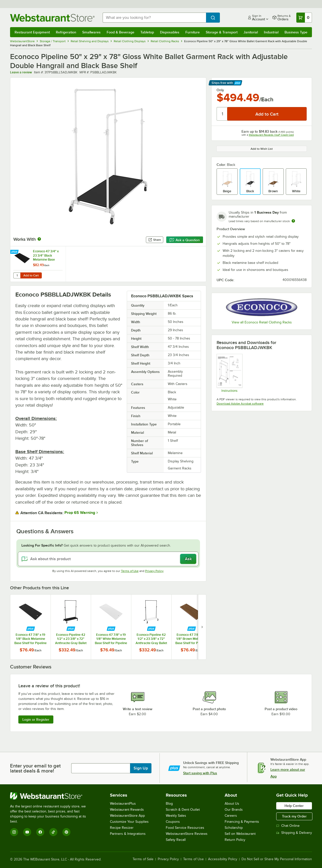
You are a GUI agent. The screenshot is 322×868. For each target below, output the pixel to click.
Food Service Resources (185, 828)
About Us (232, 804)
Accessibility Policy (223, 859)
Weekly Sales (176, 816)
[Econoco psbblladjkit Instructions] (229, 373)
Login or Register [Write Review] (36, 719)
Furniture (193, 32)
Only (220, 90)
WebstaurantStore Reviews (187, 834)
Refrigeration (66, 32)
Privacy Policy (154, 571)
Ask (188, 559)
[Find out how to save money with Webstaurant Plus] (15, 252)
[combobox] (154, 18)
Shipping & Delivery (294, 833)
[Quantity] (222, 114)
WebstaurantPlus (123, 804)
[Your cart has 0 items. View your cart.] (304, 18)
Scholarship (234, 828)
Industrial (271, 32)
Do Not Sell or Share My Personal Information (277, 859)
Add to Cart (31, 275)
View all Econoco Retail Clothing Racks (262, 322)
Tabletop (147, 32)
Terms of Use (130, 571)
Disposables (170, 32)
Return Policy (235, 840)
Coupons (173, 822)
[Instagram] (14, 832)
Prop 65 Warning (80, 513)
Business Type (296, 32)
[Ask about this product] (108, 559)
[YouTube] (27, 832)
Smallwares (91, 32)
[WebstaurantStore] (51, 796)
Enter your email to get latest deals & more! (35, 768)
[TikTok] (53, 832)
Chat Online (288, 826)
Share (155, 240)
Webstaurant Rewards (127, 810)
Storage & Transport (222, 32)
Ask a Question (185, 240)
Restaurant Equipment (32, 32)
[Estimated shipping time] (293, 221)
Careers (231, 816)
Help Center (294, 806)
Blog (169, 804)
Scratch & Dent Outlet (183, 810)
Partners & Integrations (128, 834)
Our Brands (234, 810)
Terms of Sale (143, 859)
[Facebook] (40, 832)
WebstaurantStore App (127, 816)
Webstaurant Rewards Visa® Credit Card (271, 135)
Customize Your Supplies (129, 822)
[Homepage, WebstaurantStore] (52, 18)
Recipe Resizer (122, 828)
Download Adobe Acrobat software (240, 404)
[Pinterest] (66, 832)
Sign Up (141, 768)
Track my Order (294, 816)
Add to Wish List (262, 149)
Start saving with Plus (200, 773)
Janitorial (251, 32)
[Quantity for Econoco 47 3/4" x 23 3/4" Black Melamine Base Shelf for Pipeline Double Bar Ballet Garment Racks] (17, 275)
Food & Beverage (120, 32)
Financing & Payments (242, 822)
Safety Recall (176, 840)
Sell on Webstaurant (240, 834)
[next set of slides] (202, 627)
